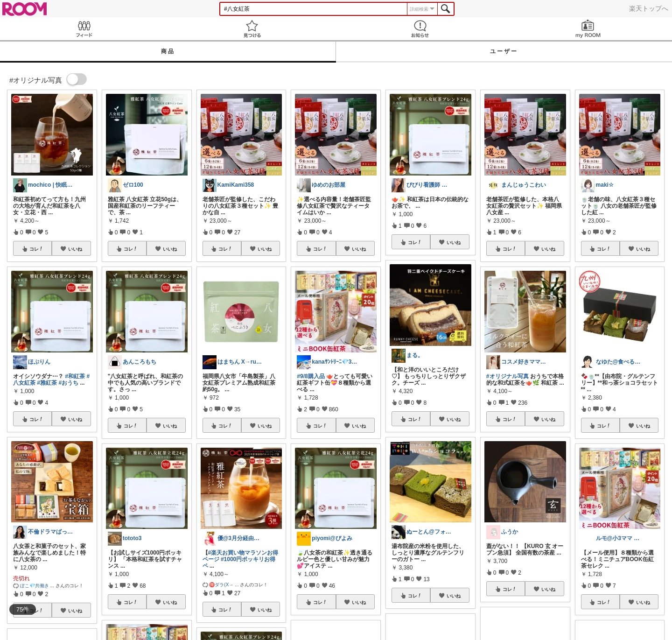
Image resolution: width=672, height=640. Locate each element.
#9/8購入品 (311, 376)
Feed (84, 29)
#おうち (68, 383)
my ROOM (588, 29)
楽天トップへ (649, 8)
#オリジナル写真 (507, 376)
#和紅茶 (75, 376)
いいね (75, 249)
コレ (36, 249)
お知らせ (420, 29)
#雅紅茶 (47, 383)
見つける (252, 29)
